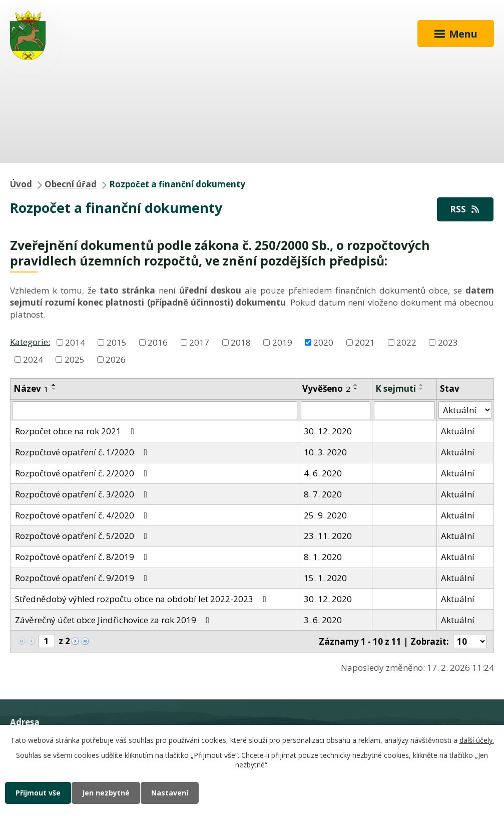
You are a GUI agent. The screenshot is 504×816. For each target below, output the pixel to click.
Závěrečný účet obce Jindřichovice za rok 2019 (114, 620)
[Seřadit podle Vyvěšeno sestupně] (356, 389)
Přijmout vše (38, 793)
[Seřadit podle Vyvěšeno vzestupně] (356, 385)
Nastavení (170, 793)
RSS (465, 209)
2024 (33, 359)
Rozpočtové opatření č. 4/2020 (83, 515)
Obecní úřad (71, 184)
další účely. (477, 740)
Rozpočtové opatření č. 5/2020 (83, 536)
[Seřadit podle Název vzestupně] (54, 385)
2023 (448, 342)
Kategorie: (30, 341)
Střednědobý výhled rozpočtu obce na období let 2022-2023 (143, 599)
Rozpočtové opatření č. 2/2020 (83, 473)
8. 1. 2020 (323, 557)
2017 (199, 342)
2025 (75, 359)
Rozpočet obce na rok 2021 (77, 431)
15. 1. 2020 (325, 578)
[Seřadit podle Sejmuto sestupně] (421, 389)
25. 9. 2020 (325, 515)
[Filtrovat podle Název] (155, 410)
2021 (365, 342)
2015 (117, 342)
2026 (116, 359)
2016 (158, 342)
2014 (75, 342)
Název (31, 388)
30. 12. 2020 (328, 431)
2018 (241, 342)
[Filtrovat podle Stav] (465, 410)
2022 (406, 342)
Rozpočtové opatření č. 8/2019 (83, 557)
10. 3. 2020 (325, 452)
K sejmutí (396, 388)
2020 (323, 342)
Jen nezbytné (106, 793)
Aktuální (458, 431)
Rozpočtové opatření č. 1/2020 (83, 452)
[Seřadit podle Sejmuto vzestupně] (421, 385)
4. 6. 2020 (323, 473)
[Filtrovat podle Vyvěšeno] (335, 410)
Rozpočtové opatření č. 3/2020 (83, 494)
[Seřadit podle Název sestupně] (54, 389)
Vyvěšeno (326, 388)
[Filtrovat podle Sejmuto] (404, 410)
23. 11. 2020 (328, 536)
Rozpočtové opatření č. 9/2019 (83, 578)
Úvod (21, 184)
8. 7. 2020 (323, 494)
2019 (282, 342)
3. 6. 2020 (323, 620)
